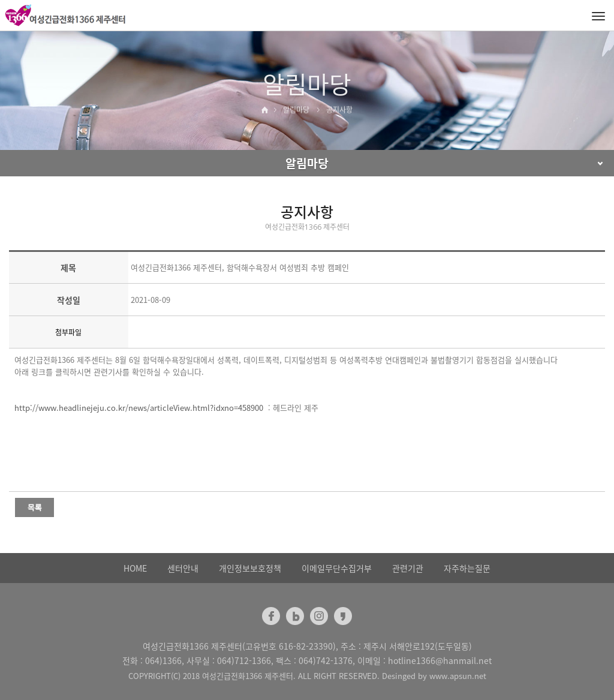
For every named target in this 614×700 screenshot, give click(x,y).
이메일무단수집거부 (337, 568)
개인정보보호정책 (250, 568)
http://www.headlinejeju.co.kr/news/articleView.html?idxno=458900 (139, 408)
